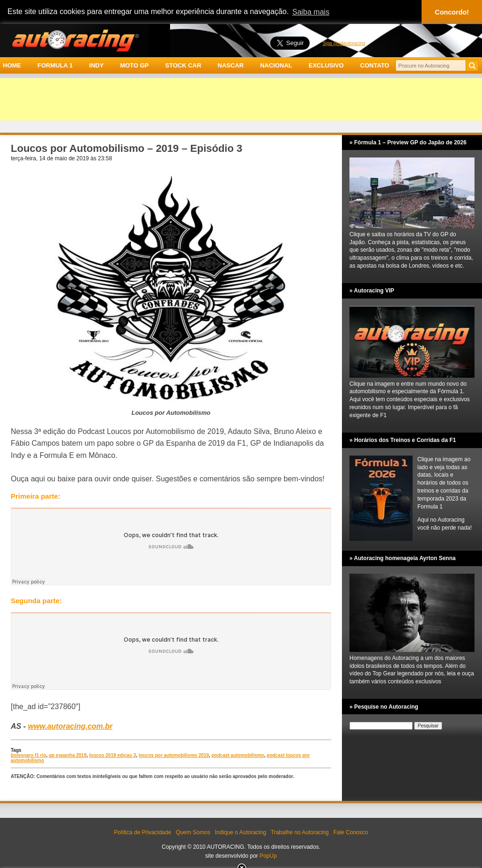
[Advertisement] (241, 99)
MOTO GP (134, 65)
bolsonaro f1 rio (29, 755)
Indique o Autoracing (241, 832)
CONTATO (375, 65)
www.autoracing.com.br (70, 726)
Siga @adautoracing (344, 43)
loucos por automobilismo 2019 (174, 755)
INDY (96, 65)
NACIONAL (276, 65)
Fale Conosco (351, 832)
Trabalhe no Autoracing (300, 832)
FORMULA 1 (55, 65)
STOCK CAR (183, 65)
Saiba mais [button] (311, 12)
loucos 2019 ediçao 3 (112, 755)
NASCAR (231, 65)
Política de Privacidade (142, 832)
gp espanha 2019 (68, 755)
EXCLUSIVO (326, 65)
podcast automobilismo (238, 755)
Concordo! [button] (452, 12)
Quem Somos (193, 832)
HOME (12, 65)
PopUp (268, 856)
